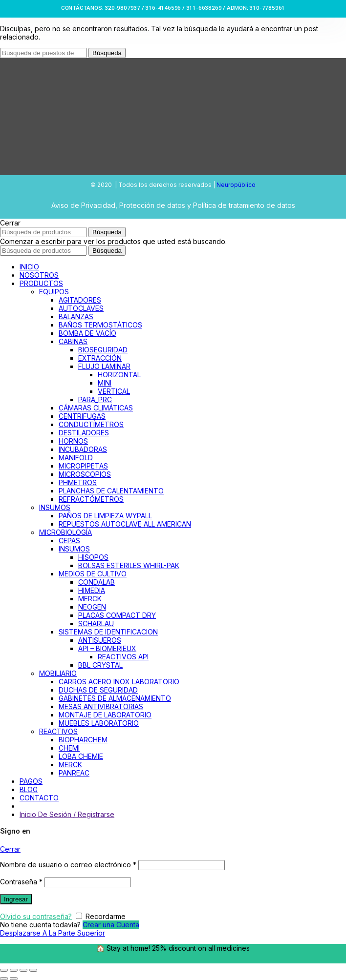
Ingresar (16, 899)
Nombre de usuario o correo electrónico (68, 865)
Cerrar (10, 849)
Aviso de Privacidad (83, 205)
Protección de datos (152, 205)
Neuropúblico (236, 185)
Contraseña (21, 882)
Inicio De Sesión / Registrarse (67, 814)
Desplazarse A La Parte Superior (53, 933)
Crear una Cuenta (111, 925)
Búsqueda (107, 53)
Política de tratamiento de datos (244, 205)
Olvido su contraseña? (36, 916)
